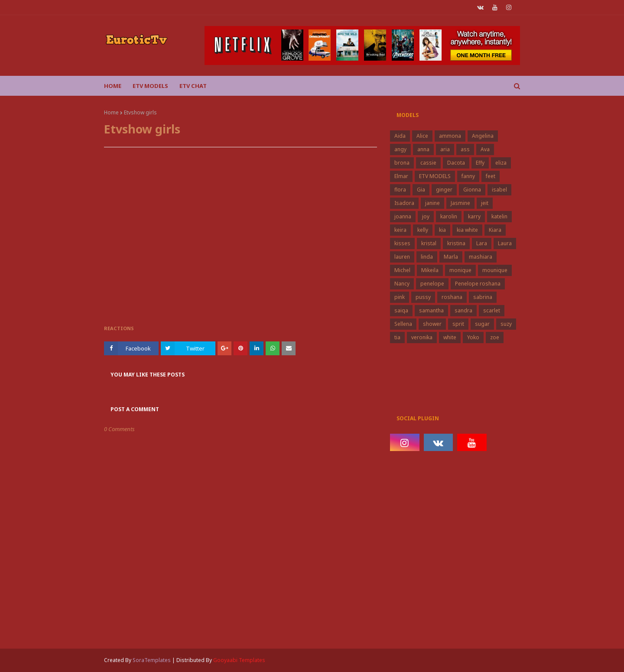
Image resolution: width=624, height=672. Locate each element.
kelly (423, 230)
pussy (423, 297)
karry (474, 216)
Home (111, 112)
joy (426, 216)
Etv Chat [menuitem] (193, 86)
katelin (499, 216)
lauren (402, 257)
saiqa (401, 310)
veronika (422, 337)
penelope (432, 284)
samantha (431, 310)
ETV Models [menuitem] (150, 86)
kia (442, 230)
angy (400, 149)
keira (400, 230)
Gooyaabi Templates (239, 660)
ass (465, 149)
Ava (485, 149)
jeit (485, 203)
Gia (421, 190)
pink (400, 297)
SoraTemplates (152, 660)
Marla (451, 257)
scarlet (492, 310)
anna (423, 149)
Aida (400, 136)
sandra (463, 310)
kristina (456, 243)
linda (427, 257)
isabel (499, 190)
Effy (480, 163)
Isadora (404, 203)
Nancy (402, 284)
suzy (506, 324)
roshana (452, 297)
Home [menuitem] (113, 86)
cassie (428, 163)
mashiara (481, 257)
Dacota (456, 163)
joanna (403, 216)
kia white (467, 230)
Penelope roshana (478, 284)
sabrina (483, 297)
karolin (449, 216)
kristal (429, 243)
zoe (495, 337)
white (450, 337)
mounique (495, 270)
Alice (422, 136)
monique (460, 270)
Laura (505, 243)
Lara (482, 243)
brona (402, 163)
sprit (458, 324)
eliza (501, 163)
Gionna (472, 190)
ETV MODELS (435, 176)
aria (445, 149)
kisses (402, 243)
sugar (482, 324)
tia (397, 337)
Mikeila (430, 270)
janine (432, 203)
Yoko (473, 337)
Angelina (483, 136)
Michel (402, 270)
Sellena (403, 324)
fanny (468, 176)
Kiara (495, 230)
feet (491, 176)
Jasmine (460, 203)
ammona (450, 136)
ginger (444, 190)
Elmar (401, 176)
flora (400, 190)
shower (432, 324)
